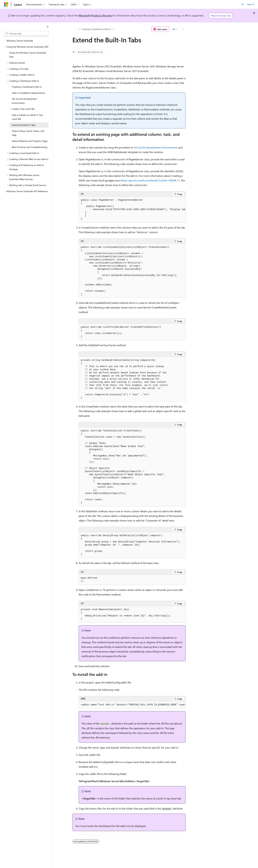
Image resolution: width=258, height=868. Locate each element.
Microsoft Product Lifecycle (95, 15)
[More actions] (183, 29)
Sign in (251, 4)
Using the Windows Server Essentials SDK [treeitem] (28, 55)
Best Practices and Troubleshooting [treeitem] (30, 147)
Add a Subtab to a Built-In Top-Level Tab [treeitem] (28, 117)
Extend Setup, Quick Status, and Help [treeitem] (28, 133)
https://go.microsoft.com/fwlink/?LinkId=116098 (149, 180)
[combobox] (26, 34)
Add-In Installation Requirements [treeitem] (28, 93)
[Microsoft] (6, 4)
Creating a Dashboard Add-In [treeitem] (27, 87)
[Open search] (243, 4)
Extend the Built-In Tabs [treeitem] (24, 125)
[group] (132, 210)
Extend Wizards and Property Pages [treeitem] (30, 141)
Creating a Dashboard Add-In (96, 29)
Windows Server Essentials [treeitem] (20, 41)
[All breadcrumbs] (75, 29)
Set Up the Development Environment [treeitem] (24, 101)
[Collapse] (48, 27)
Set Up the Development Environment (155, 147)
